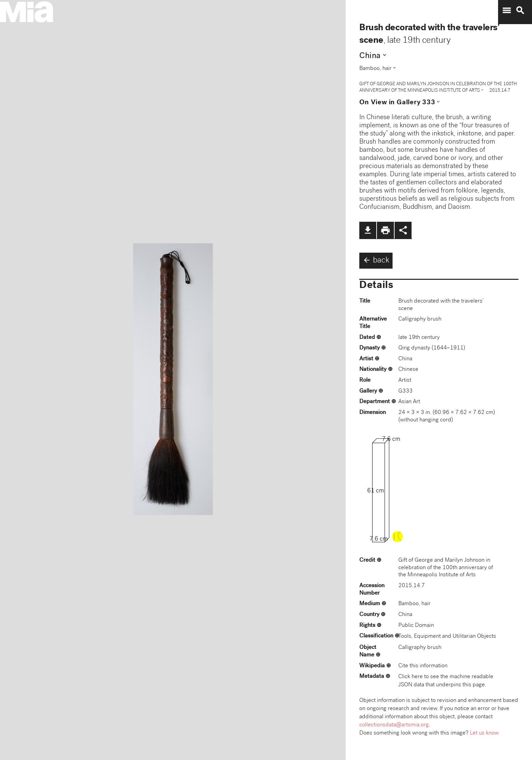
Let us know (484, 733)
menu (507, 11)
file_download (368, 230)
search (520, 11)
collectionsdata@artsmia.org (394, 725)
